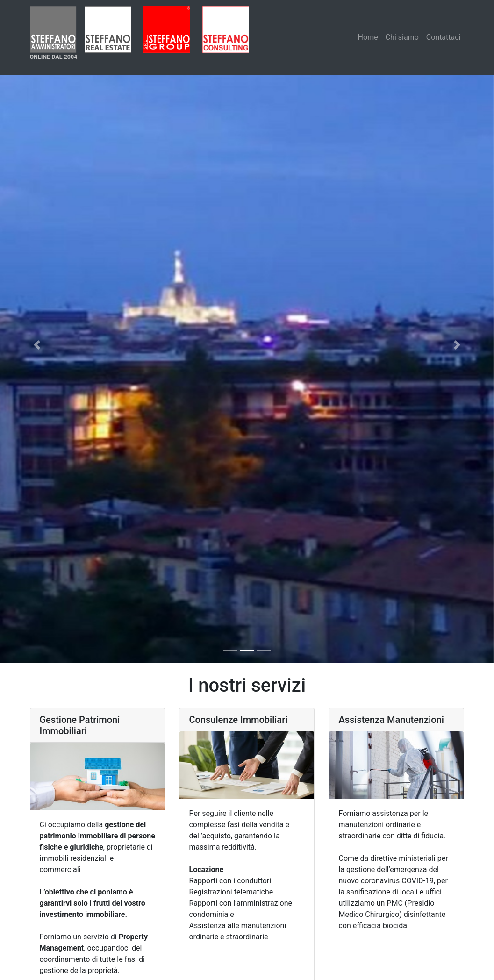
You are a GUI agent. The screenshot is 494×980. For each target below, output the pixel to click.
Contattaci (444, 37)
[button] (37, 345)
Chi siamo (402, 37)
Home (368, 37)
